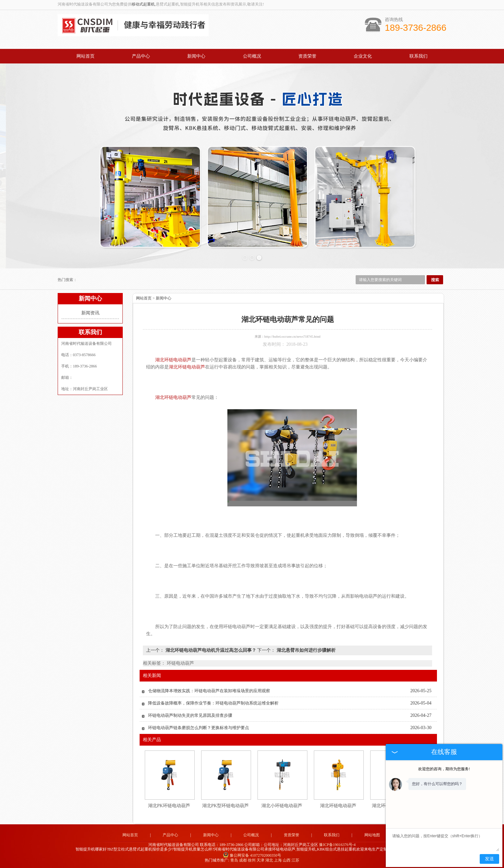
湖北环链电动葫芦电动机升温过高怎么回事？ (211, 650)
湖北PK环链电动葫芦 (169, 806)
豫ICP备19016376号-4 (337, 845)
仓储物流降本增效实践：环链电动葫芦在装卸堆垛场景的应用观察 (209, 691)
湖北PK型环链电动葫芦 (225, 806)
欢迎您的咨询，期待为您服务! (444, 769)
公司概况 (252, 56)
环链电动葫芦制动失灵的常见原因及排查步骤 (190, 715)
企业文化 (363, 56)
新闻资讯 (90, 313)
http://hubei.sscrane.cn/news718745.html (292, 337)
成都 (243, 860)
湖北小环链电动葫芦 (282, 806)
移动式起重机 (143, 4)
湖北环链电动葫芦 (338, 806)
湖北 (269, 860)
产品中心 (141, 56)
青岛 (234, 860)
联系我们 (418, 56)
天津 (260, 860)
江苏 (295, 860)
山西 (287, 860)
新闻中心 (196, 56)
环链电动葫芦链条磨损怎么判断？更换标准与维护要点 (199, 728)
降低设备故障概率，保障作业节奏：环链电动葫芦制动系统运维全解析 (213, 703)
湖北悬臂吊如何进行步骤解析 (305, 650)
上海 (278, 860)
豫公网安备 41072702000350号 (252, 855)
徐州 (252, 860)
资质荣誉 (307, 56)
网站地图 (372, 835)
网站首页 (86, 56)
